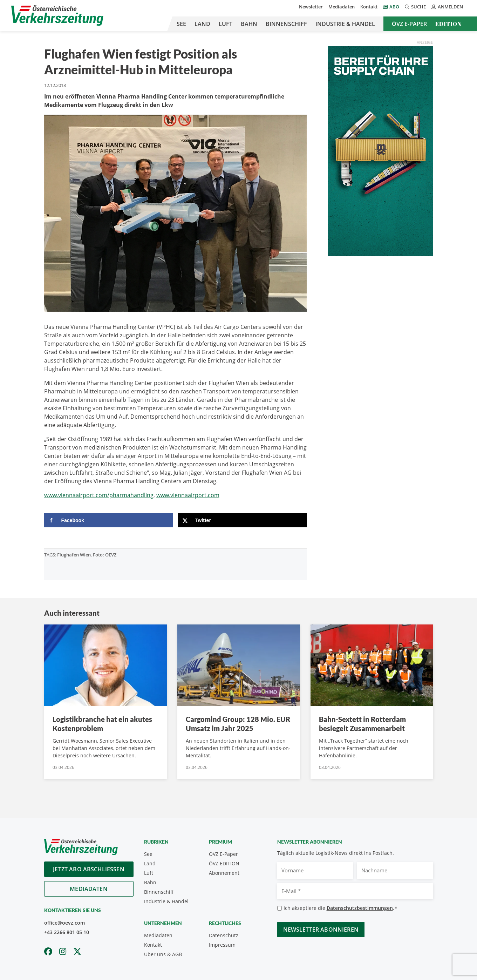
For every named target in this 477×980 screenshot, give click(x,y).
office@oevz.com (64, 923)
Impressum (222, 945)
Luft (226, 24)
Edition (448, 24)
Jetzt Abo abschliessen (89, 869)
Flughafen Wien (74, 555)
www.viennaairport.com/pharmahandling (99, 495)
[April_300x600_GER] (381, 150)
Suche (415, 7)
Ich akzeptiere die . (340, 908)
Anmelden (447, 7)
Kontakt (369, 7)
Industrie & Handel (345, 24)
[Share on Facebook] (109, 520)
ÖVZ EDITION (224, 863)
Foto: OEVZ (105, 555)
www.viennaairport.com (188, 495)
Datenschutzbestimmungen (360, 908)
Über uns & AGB (163, 954)
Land (202, 24)
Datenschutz (224, 935)
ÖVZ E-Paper (409, 24)
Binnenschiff (286, 24)
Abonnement (224, 873)
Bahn (249, 24)
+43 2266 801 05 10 (67, 932)
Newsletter (311, 7)
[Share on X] (243, 520)
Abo (394, 7)
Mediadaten (342, 7)
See (181, 24)
